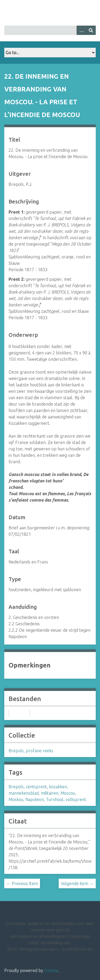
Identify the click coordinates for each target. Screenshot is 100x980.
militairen (50, 793)
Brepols (16, 787)
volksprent (76, 799)
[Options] (81, 30)
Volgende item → (77, 883)
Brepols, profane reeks (31, 751)
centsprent (36, 787)
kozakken (58, 787)
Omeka (51, 970)
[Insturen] (91, 30)
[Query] (50, 30)
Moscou (68, 793)
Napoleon (35, 799)
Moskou (16, 799)
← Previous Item (22, 883)
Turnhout (55, 799)
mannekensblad (24, 793)
